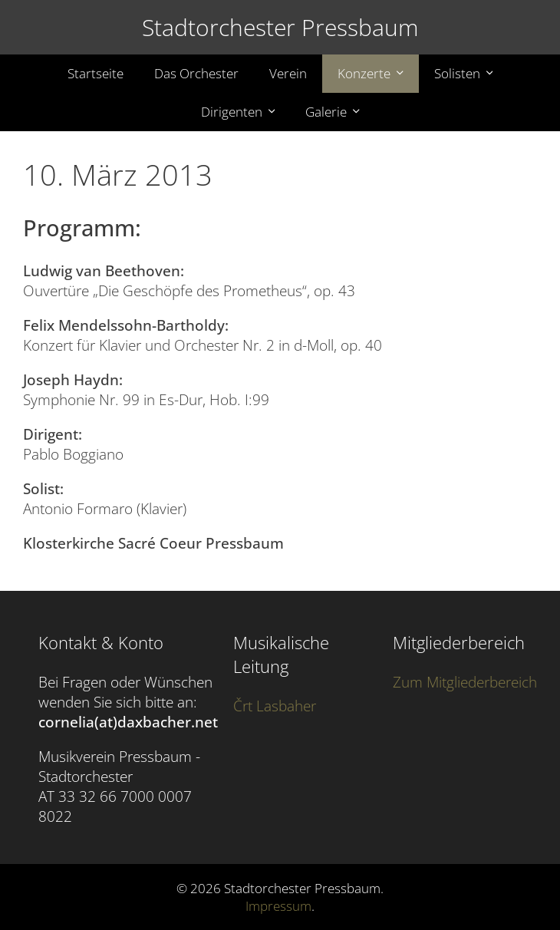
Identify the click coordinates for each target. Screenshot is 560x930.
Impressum (278, 906)
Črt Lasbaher (275, 706)
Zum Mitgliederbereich (465, 682)
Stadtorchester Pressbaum (280, 27)
